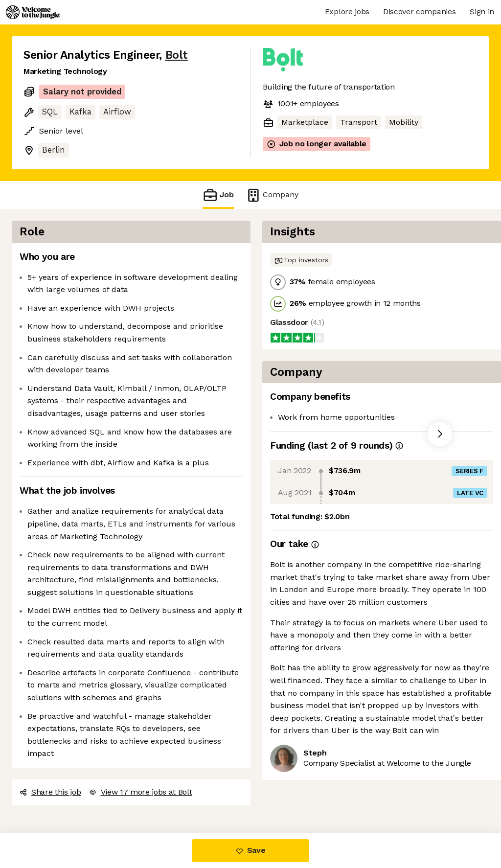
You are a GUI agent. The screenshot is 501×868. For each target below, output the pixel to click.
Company (272, 195)
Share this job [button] (50, 792)
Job (218, 195)
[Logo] (33, 12)
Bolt (177, 55)
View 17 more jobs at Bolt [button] (141, 792)
